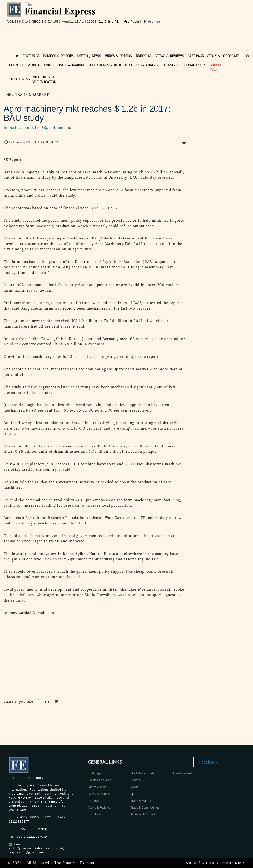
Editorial (94, 801)
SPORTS (48, 65)
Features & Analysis (143, 814)
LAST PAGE (196, 56)
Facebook (208, 762)
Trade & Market (141, 801)
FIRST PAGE (31, 56)
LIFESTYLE (172, 65)
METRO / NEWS (89, 56)
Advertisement (182, 773)
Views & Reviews (99, 808)
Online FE (109, 22)
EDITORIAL (144, 56)
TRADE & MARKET (71, 65)
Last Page (95, 814)
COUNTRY (17, 65)
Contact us (208, 863)
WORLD (33, 65)
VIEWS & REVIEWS (169, 56)
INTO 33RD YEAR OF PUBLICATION (44, 80)
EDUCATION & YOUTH (105, 65)
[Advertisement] (93, 40)
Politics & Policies (100, 780)
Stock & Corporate (142, 773)
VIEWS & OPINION (118, 56)
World (134, 787)
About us (191, 863)
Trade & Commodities (145, 808)
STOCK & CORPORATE (223, 56)
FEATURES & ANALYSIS (143, 65)
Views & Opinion (99, 794)
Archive (152, 22)
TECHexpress (19, 79)
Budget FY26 (216, 68)
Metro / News (97, 787)
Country (136, 780)
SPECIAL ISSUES (194, 65)
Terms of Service (230, 863)
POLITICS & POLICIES (58, 56)
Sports (135, 794)
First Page (95, 773)
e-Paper (132, 22)
